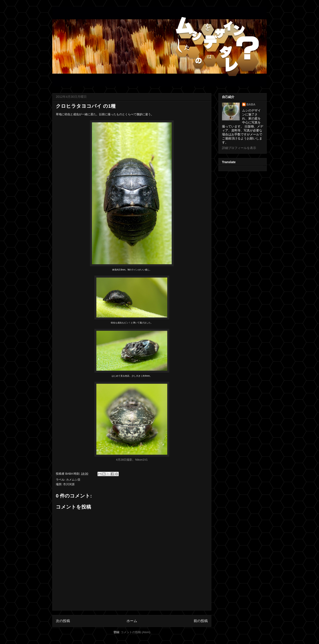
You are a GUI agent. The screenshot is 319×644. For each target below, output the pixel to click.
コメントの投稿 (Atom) (136, 632)
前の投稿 (201, 621)
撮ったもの (115, 114)
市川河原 (69, 484)
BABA (251, 104)
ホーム (132, 621)
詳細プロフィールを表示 (239, 148)
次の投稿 (63, 621)
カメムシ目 (73, 480)
